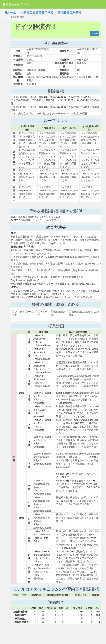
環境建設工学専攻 (70, 13)
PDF (95, 34)
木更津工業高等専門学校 (37, 13)
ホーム (10, 13)
